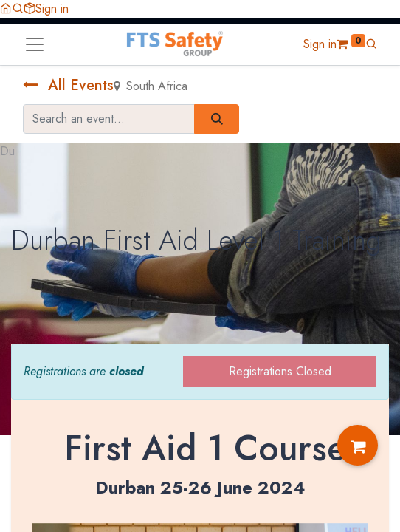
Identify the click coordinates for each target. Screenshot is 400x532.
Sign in (52, 8)
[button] (18, 8)
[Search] (217, 119)
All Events (68, 85)
